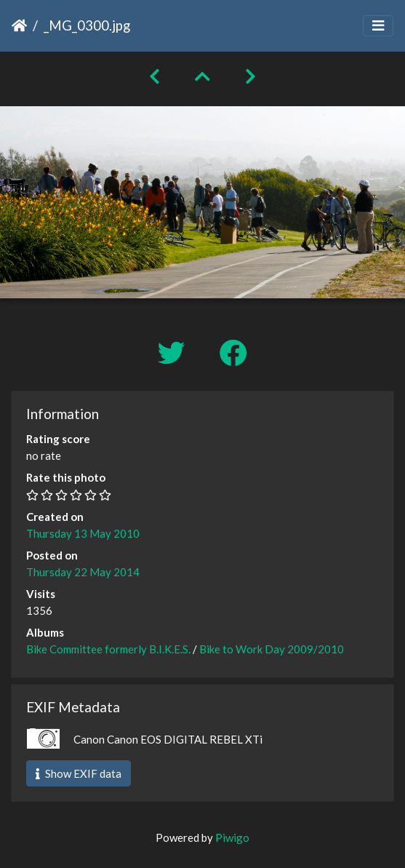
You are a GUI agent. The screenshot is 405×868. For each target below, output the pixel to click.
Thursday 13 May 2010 (83, 533)
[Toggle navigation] (378, 26)
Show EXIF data (79, 773)
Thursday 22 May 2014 (83, 572)
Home (19, 25)
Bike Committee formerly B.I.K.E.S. (108, 649)
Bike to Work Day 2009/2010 (272, 649)
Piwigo (232, 837)
